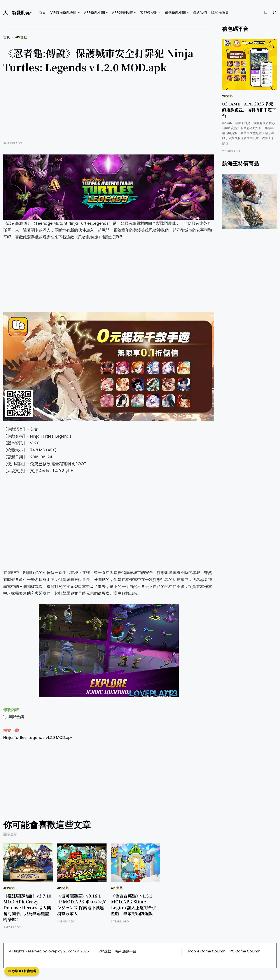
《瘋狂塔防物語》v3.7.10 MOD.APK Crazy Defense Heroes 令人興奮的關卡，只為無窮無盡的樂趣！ (27, 907)
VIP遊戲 (227, 96)
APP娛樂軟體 (122, 13)
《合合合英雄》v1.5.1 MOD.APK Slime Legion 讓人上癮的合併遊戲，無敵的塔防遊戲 (134, 905)
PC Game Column (245, 951)
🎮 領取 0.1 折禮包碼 (22, 971)
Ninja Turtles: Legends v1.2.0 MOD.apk (38, 738)
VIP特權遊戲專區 (64, 13)
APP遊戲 (21, 37)
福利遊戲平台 (126, 951)
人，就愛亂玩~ (18, 13)
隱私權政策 (220, 13)
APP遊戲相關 (94, 13)
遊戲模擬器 (149, 13)
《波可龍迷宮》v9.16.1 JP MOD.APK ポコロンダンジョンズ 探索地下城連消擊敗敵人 (81, 905)
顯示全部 (10, 834)
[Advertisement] (109, 111)
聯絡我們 (200, 13)
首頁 (42, 13)
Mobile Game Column (207, 951)
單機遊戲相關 (175, 13)
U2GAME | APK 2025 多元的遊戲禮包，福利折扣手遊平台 (249, 110)
